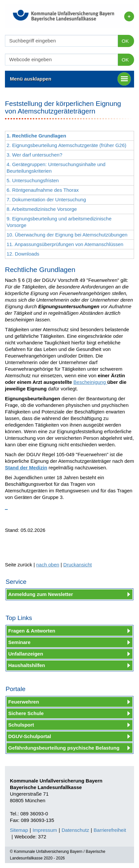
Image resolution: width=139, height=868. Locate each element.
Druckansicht (78, 565)
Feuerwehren (24, 702)
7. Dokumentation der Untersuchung (46, 199)
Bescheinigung (90, 382)
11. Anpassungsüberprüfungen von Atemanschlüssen (65, 244)
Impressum (45, 830)
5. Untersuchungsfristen (33, 180)
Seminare (19, 642)
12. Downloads (23, 254)
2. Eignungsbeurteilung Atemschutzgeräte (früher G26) (67, 145)
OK (125, 41)
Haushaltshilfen (27, 665)
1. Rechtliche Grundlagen (36, 136)
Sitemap (19, 830)
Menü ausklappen (70, 79)
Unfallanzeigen (26, 654)
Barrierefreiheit (110, 830)
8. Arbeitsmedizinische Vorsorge (42, 209)
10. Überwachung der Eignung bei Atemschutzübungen (67, 235)
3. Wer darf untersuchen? (34, 155)
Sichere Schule (26, 713)
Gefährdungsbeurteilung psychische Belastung (64, 748)
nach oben (48, 565)
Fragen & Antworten (32, 631)
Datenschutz (75, 830)
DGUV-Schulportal (30, 736)
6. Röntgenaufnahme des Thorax (43, 190)
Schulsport (21, 725)
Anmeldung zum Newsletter (41, 594)
